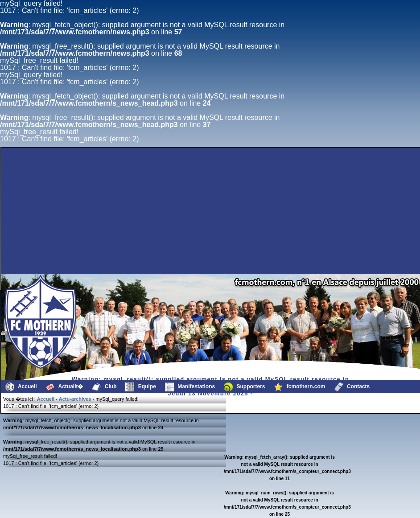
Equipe (140, 387)
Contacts (352, 387)
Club (104, 387)
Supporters (244, 387)
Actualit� (65, 387)
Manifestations (190, 387)
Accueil (21, 387)
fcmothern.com (300, 387)
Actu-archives (75, 399)
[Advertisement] (61, 252)
